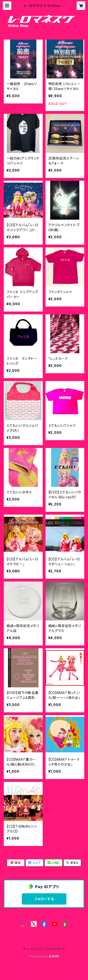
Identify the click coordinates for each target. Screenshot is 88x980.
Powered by (44, 956)
